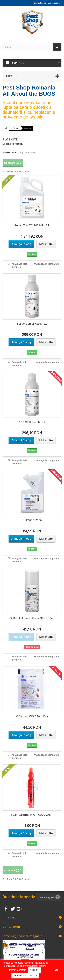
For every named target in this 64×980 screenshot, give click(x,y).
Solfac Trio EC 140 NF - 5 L (32, 225)
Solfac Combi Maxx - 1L (32, 324)
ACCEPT (35, 970)
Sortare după (9, 152)
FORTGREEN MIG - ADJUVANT (32, 815)
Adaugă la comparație (48, 264)
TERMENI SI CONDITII (25, 975)
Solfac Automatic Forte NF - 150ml (32, 618)
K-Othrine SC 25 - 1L (32, 422)
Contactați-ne (40, 3)
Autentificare (54, 3)
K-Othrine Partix (32, 520)
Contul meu (11, 927)
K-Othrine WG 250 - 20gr (32, 717)
